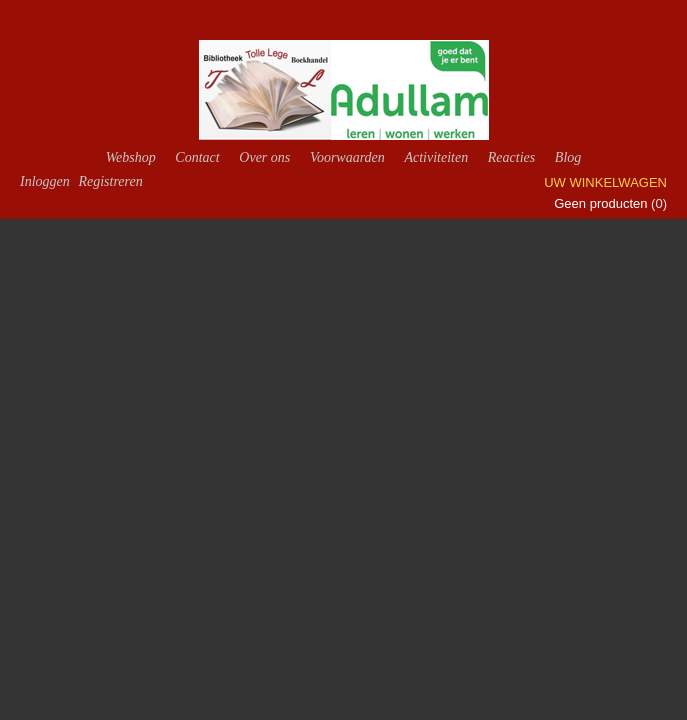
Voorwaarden (347, 157)
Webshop (131, 157)
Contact (197, 157)
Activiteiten (436, 157)
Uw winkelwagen (605, 182)
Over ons (264, 157)
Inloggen (45, 181)
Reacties (511, 157)
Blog (568, 157)
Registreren (110, 181)
